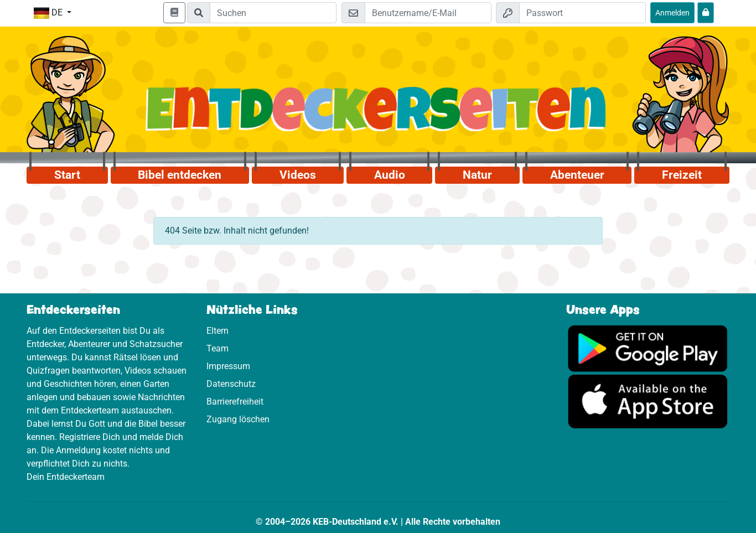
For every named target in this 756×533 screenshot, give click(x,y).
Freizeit (682, 175)
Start (67, 175)
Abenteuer (577, 175)
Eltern (218, 331)
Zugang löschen (238, 419)
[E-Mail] (428, 13)
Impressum (228, 366)
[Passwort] (582, 13)
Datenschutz (231, 384)
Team (218, 348)
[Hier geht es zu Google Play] (648, 348)
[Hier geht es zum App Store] (648, 401)
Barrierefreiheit (235, 402)
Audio (390, 175)
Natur (477, 175)
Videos (298, 175)
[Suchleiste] (273, 13)
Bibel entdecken (180, 175)
